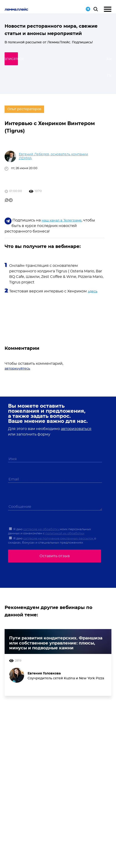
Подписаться (57, 59)
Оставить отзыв (55, 556)
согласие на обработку (41, 529)
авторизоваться (76, 429)
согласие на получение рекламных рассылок (59, 539)
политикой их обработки (65, 534)
